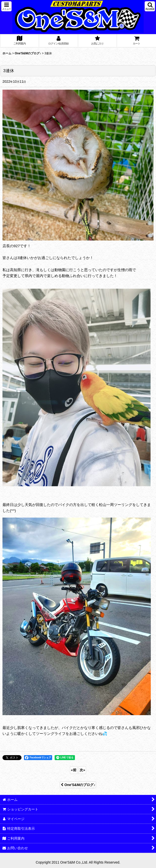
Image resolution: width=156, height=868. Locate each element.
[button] (6, 6)
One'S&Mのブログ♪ (78, 785)
